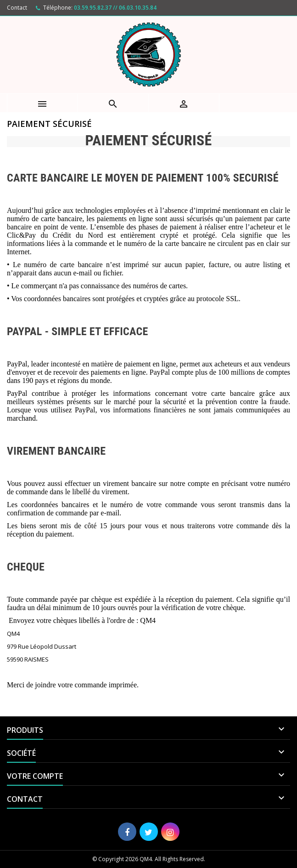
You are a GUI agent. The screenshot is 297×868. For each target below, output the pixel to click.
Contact (17, 8)
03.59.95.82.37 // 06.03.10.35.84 (115, 8)
